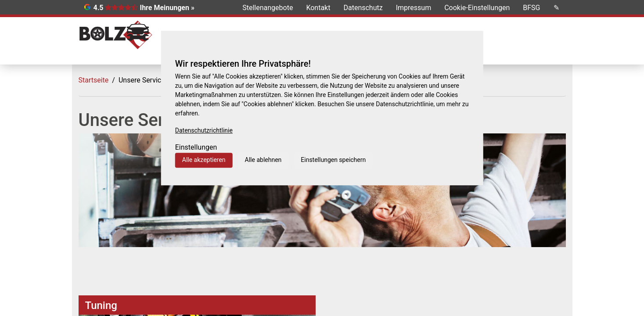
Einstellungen (196, 147)
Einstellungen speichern (333, 160)
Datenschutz (363, 8)
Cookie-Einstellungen (477, 8)
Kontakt (318, 8)
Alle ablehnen (263, 160)
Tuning (101, 305)
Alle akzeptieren (204, 160)
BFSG (531, 8)
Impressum (414, 8)
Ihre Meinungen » (167, 8)
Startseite (94, 80)
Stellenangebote (268, 8)
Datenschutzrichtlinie (204, 130)
